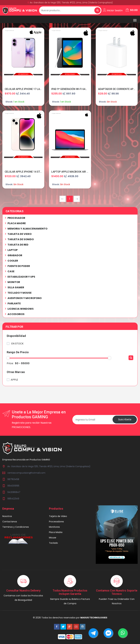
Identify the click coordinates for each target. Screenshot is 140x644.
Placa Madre (56, 532)
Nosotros (7, 516)
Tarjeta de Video (58, 516)
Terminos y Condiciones (16, 527)
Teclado (53, 543)
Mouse (53, 538)
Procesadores (56, 522)
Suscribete (125, 420)
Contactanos (10, 522)
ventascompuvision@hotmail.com (26, 473)
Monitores (54, 527)
